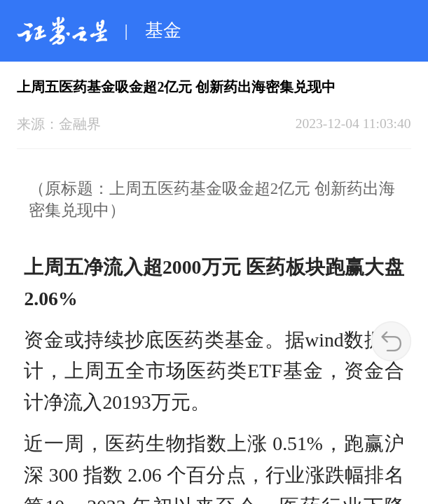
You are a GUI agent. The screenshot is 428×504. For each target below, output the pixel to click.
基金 (163, 30)
